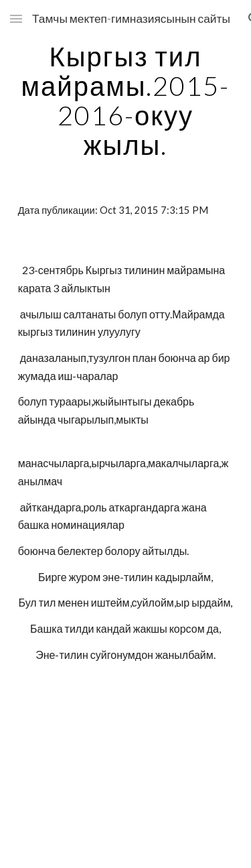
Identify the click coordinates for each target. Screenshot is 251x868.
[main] (126, 101)
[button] (16, 18)
